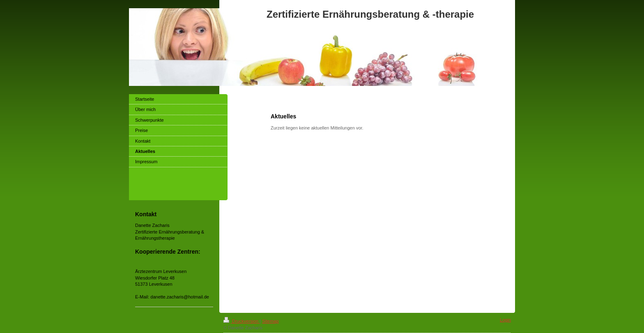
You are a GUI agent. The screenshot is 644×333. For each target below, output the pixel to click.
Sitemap (270, 321)
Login (505, 320)
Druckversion (241, 321)
